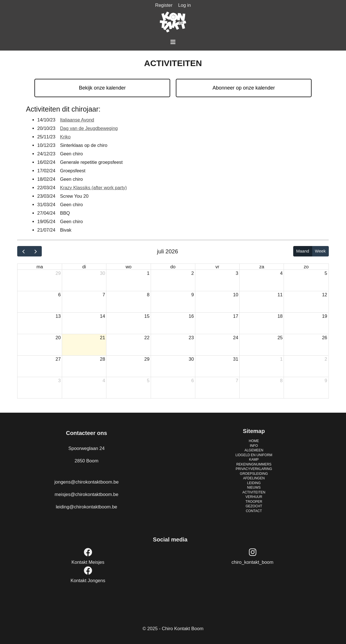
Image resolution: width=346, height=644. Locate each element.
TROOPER (254, 502)
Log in (184, 5)
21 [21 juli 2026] (102, 338)
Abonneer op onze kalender (244, 88)
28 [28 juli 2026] (102, 359)
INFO (254, 446)
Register (164, 5)
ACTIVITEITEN (254, 492)
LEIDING (254, 483)
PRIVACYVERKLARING (254, 469)
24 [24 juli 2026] (236, 338)
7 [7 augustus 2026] (237, 380)
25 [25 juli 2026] (280, 338)
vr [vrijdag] (217, 267)
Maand (303, 251)
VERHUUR (254, 497)
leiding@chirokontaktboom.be (87, 507)
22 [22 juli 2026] (147, 338)
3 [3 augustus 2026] (59, 380)
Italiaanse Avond (77, 120)
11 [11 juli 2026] (280, 295)
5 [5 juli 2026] (326, 273)
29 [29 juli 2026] (147, 359)
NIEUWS (254, 488)
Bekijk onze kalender (102, 88)
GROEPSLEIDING (254, 474)
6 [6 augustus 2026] (193, 380)
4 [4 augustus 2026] (104, 380)
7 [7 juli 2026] (104, 295)
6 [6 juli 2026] (59, 295)
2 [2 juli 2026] (193, 273)
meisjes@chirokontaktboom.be (87, 494)
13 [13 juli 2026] (58, 316)
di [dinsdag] (84, 267)
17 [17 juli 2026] (236, 316)
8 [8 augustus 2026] (281, 380)
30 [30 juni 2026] (102, 273)
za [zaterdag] (262, 267)
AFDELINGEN (254, 478)
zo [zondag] (306, 267)
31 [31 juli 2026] (236, 359)
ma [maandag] (40, 267)
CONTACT (254, 511)
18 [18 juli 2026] (280, 316)
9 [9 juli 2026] (193, 295)
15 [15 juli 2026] (147, 316)
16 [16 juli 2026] (191, 316)
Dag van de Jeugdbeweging (89, 128)
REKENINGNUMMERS (254, 464)
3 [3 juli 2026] (237, 273)
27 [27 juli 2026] (58, 359)
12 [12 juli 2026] (325, 295)
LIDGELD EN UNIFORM (254, 455)
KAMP (254, 460)
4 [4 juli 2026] (281, 273)
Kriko (65, 137)
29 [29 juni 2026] (58, 273)
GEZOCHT (254, 506)
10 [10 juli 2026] (236, 295)
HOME (254, 441)
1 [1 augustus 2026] (281, 359)
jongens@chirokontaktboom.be (87, 482)
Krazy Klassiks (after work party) (94, 188)
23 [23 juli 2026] (191, 338)
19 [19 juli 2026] (325, 316)
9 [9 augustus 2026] (326, 380)
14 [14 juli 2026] (102, 316)
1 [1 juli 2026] (148, 273)
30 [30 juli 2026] (191, 359)
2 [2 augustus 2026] (326, 359)
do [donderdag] (173, 267)
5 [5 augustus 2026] (148, 380)
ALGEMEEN (254, 450)
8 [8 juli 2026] (148, 295)
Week (320, 251)
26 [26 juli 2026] (325, 338)
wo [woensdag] (129, 267)
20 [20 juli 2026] (58, 338)
